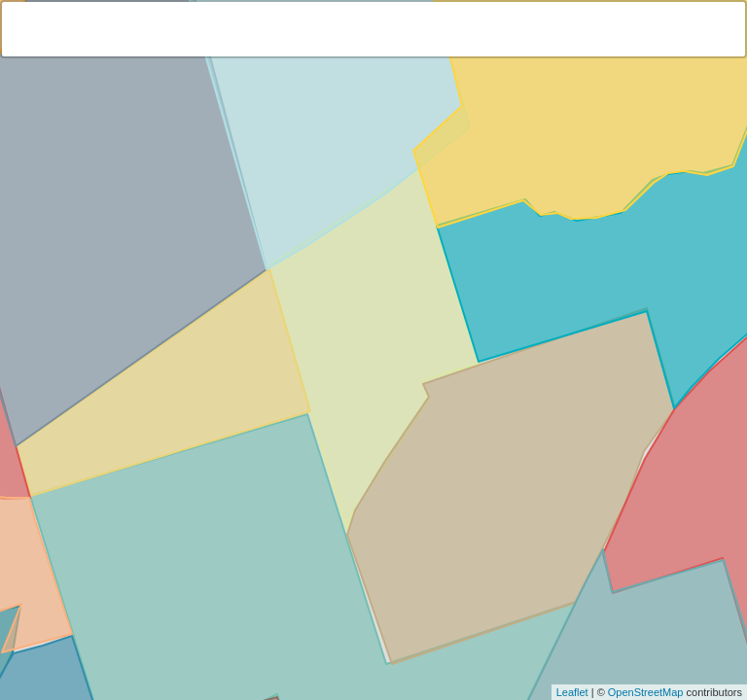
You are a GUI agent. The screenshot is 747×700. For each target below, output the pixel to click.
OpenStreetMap (646, 692)
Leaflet (572, 692)
